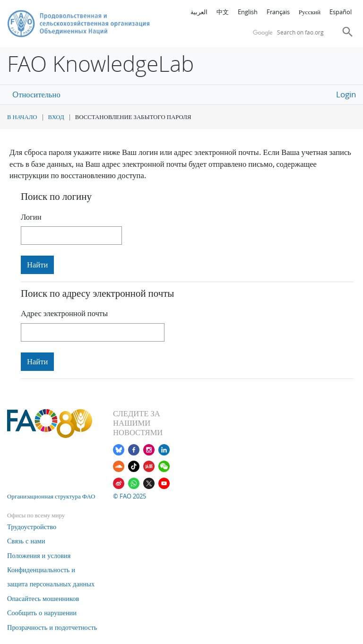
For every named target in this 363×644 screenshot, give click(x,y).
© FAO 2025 (130, 496)
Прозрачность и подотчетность (52, 627)
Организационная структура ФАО (51, 496)
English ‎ (248, 12)
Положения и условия (39, 555)
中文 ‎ (223, 12)
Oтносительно (36, 94)
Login (346, 94)
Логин (31, 217)
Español (341, 12)
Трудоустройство (32, 527)
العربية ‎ (200, 12)
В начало (22, 117)
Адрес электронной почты (64, 313)
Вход (56, 117)
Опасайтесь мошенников (43, 598)
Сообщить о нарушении (42, 613)
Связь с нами (26, 541)
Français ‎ (279, 12)
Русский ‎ (310, 12)
